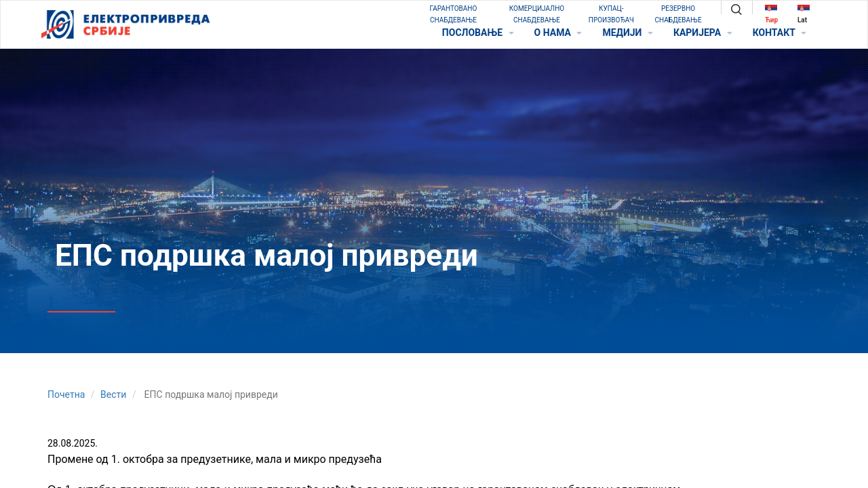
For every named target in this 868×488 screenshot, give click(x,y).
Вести (113, 394)
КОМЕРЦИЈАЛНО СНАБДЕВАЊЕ (537, 14)
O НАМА (558, 33)
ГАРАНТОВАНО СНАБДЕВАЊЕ (454, 14)
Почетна (66, 394)
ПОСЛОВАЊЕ (478, 33)
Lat (804, 14)
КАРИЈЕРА (703, 33)
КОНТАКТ (780, 33)
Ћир (771, 14)
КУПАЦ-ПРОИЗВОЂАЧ (611, 14)
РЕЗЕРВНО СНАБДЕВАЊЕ (678, 14)
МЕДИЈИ (627, 33)
